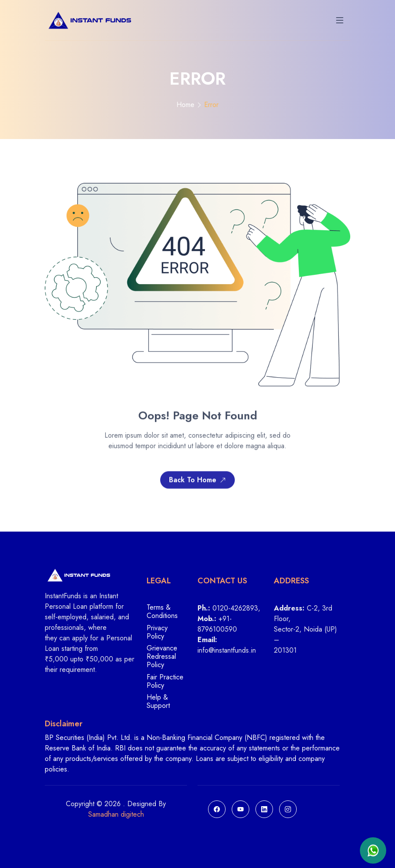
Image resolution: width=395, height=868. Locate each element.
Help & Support (158, 701)
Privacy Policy (157, 632)
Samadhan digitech (116, 814)
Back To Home (197, 482)
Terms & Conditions (162, 612)
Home (185, 105)
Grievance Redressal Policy (162, 657)
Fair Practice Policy (165, 682)
